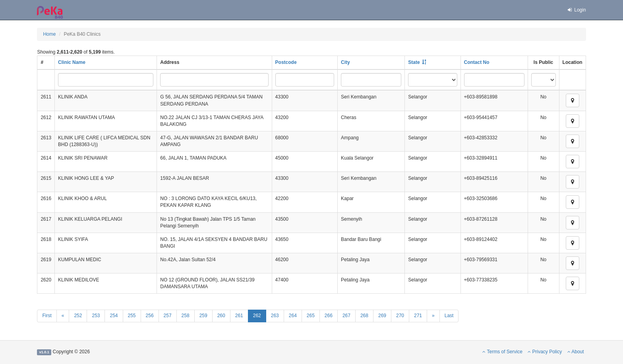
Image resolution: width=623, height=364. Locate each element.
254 (114, 316)
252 (78, 316)
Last (449, 316)
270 (400, 316)
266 (329, 316)
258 (186, 316)
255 (132, 316)
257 (168, 316)
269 (382, 316)
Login (576, 10)
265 (311, 316)
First (47, 316)
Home (49, 34)
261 (239, 316)
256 (150, 316)
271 (418, 316)
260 (221, 316)
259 (203, 316)
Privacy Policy (545, 352)
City (345, 62)
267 (346, 316)
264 (293, 316)
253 (96, 316)
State (414, 62)
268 (364, 316)
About (576, 352)
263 (275, 316)
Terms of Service (502, 352)
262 (257, 316)
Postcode (286, 62)
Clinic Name (72, 62)
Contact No (477, 62)
